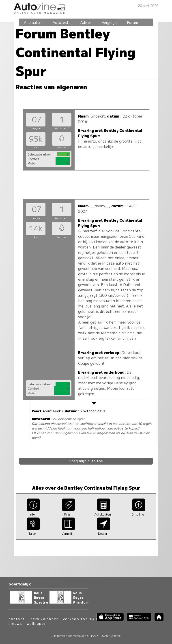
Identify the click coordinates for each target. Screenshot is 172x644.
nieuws (15, 623)
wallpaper (37, 623)
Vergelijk (109, 22)
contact (17, 619)
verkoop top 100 (80, 619)
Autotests (61, 22)
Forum (132, 22)
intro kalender (44, 619)
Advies (86, 22)
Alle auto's (33, 22)
